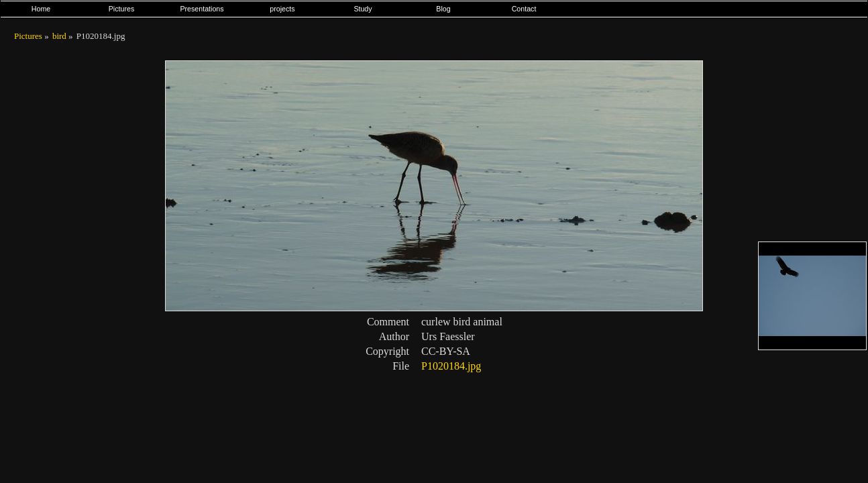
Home (41, 9)
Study (363, 9)
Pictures (122, 9)
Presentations (202, 9)
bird (59, 36)
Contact (524, 9)
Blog (443, 9)
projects (282, 9)
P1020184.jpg (451, 366)
